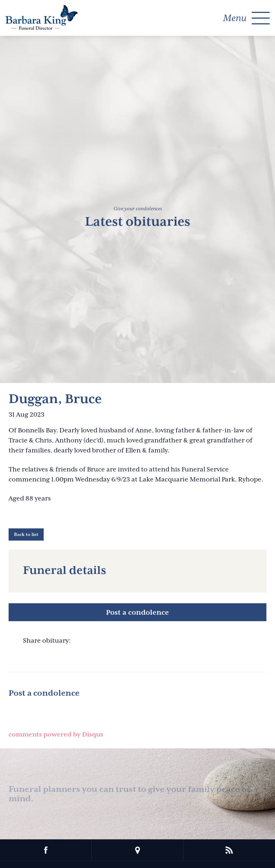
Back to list (26, 534)
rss (229, 850)
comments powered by (56, 734)
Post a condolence (137, 612)
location (137, 850)
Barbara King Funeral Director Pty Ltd (42, 17)
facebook (46, 850)
